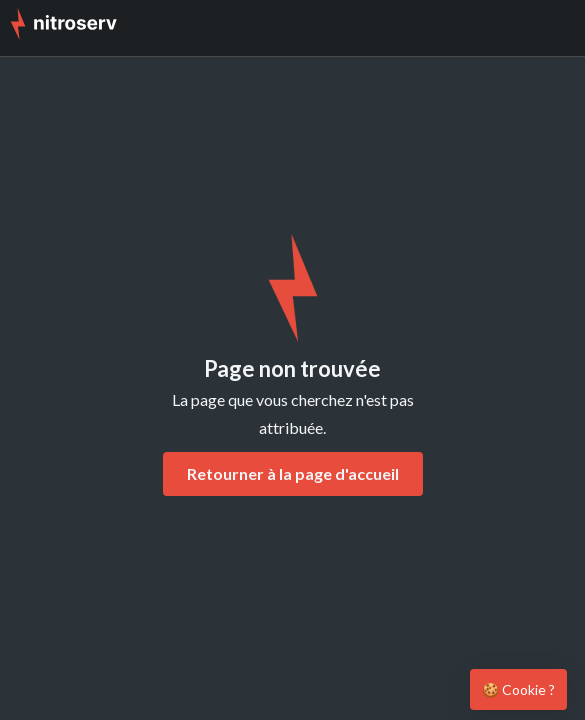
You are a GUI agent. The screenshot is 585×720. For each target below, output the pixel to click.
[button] (555, 28)
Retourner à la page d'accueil (293, 473)
